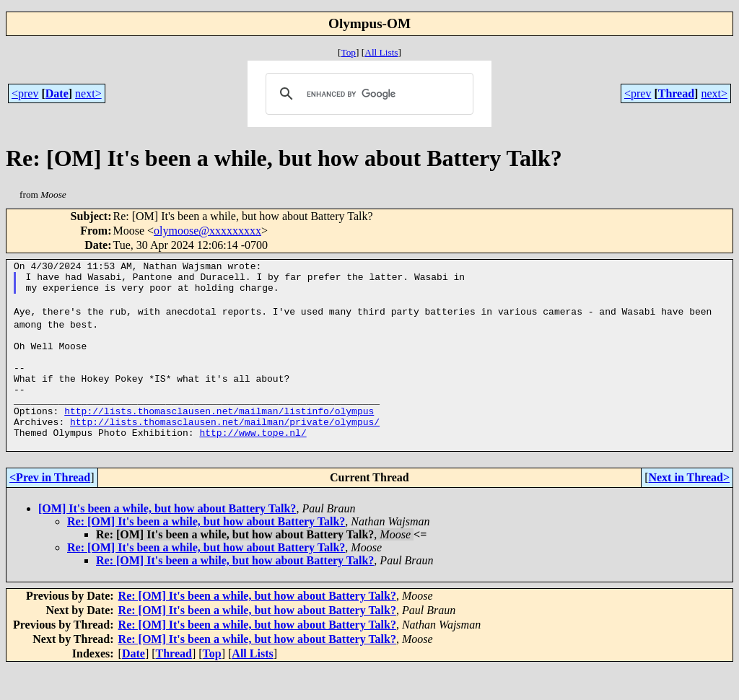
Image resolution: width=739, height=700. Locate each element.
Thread (676, 93)
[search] (367, 94)
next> (88, 93)
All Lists (381, 52)
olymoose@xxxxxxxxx (207, 231)
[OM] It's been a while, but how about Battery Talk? (167, 541)
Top (348, 52)
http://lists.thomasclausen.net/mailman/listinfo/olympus (219, 437)
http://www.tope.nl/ (253, 463)
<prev (25, 93)
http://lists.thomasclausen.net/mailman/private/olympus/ (225, 450)
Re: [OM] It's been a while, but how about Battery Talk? (206, 554)
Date (57, 93)
